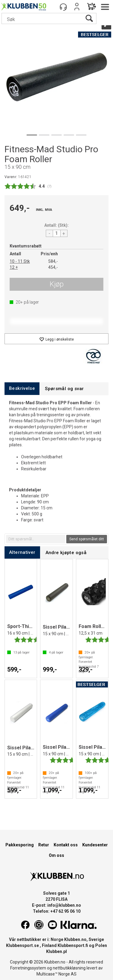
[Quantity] (57, 233)
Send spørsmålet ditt (87, 539)
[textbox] (36, 539)
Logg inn (77, 7)
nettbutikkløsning (69, 968)
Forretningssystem (28, 968)
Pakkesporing (20, 845)
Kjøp (57, 284)
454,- (53, 267)
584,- (53, 261)
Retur (44, 845)
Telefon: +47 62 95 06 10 (57, 911)
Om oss (56, 855)
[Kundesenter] (63, 7)
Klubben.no (75, 939)
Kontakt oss (66, 845)
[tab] (22, 388)
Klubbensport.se (22, 945)
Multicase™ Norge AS (56, 974)
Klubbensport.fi (73, 945)
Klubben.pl (56, 951)
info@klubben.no (64, 905)
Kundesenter (95, 845)
